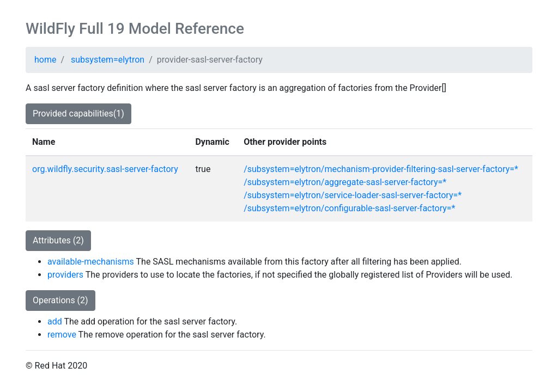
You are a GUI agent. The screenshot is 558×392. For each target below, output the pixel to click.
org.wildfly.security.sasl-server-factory (105, 169)
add (55, 321)
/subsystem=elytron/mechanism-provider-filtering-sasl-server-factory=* (381, 169)
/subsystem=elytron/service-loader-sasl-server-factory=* (353, 195)
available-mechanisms (91, 262)
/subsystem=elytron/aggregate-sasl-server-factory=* (345, 182)
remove (62, 335)
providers (65, 275)
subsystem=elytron (108, 60)
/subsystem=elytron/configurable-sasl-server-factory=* (349, 208)
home (45, 60)
